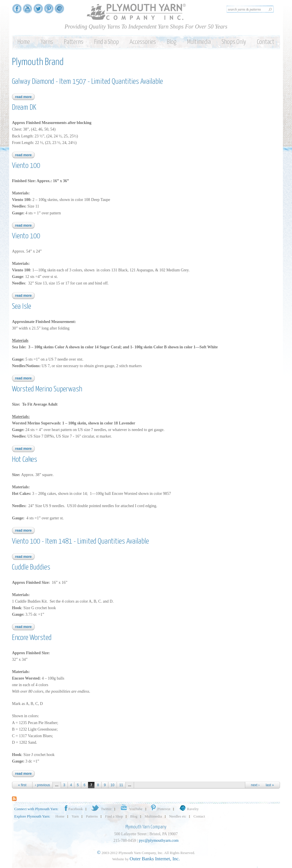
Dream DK (24, 108)
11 (121, 785)
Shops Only (234, 42)
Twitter (101, 809)
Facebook (73, 809)
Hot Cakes (25, 460)
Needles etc (178, 816)
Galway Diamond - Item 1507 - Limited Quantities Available (87, 82)
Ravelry (188, 809)
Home (24, 42)
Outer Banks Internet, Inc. (155, 859)
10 (112, 785)
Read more (25, 97)
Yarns (47, 42)
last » (270, 785)
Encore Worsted (32, 638)
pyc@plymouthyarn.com (159, 840)
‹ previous (43, 785)
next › (255, 785)
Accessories (143, 42)
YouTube (130, 809)
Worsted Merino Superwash (47, 389)
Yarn (75, 816)
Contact (266, 42)
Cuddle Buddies (31, 567)
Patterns (74, 42)
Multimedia (199, 42)
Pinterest (160, 809)
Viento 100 (26, 166)
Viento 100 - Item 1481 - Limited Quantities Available (80, 541)
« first (22, 785)
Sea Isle (22, 307)
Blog (172, 42)
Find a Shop (107, 42)
